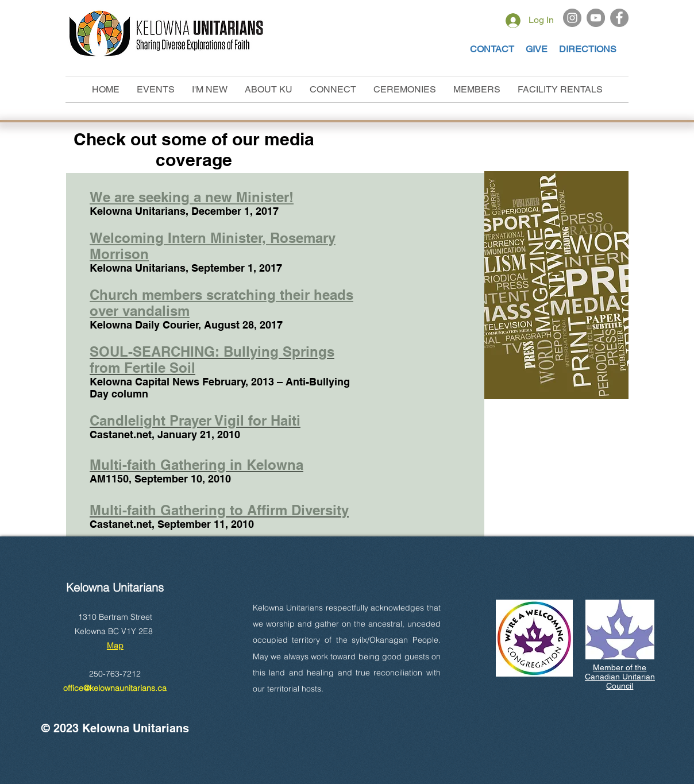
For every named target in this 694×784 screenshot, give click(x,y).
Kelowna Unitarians (115, 587)
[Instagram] (572, 18)
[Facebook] (619, 18)
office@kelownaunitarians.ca (115, 688)
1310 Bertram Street (115, 617)
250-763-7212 (115, 674)
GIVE (538, 49)
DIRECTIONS (588, 49)
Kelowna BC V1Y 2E (111, 631)
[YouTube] (596, 18)
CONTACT (492, 49)
